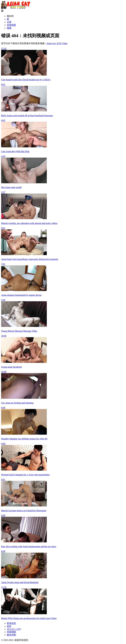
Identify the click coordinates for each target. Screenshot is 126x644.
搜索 (9, 28)
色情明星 (11, 25)
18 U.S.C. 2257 (14, 629)
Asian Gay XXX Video (57, 43)
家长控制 (11, 635)
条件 (9, 626)
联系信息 (11, 623)
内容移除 (11, 632)
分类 (9, 22)
